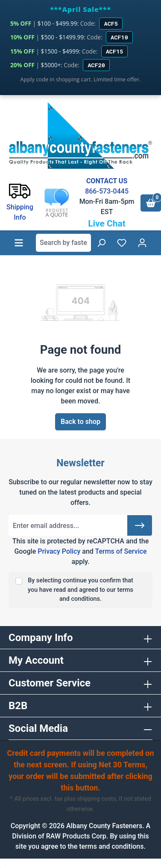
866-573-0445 (107, 191)
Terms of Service (121, 551)
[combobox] (63, 243)
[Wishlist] (122, 243)
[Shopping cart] (151, 203)
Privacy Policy (59, 551)
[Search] (101, 243)
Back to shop (80, 422)
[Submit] (140, 525)
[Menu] (19, 243)
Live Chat (107, 224)
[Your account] (142, 243)
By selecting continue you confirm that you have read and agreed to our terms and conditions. (80, 590)
